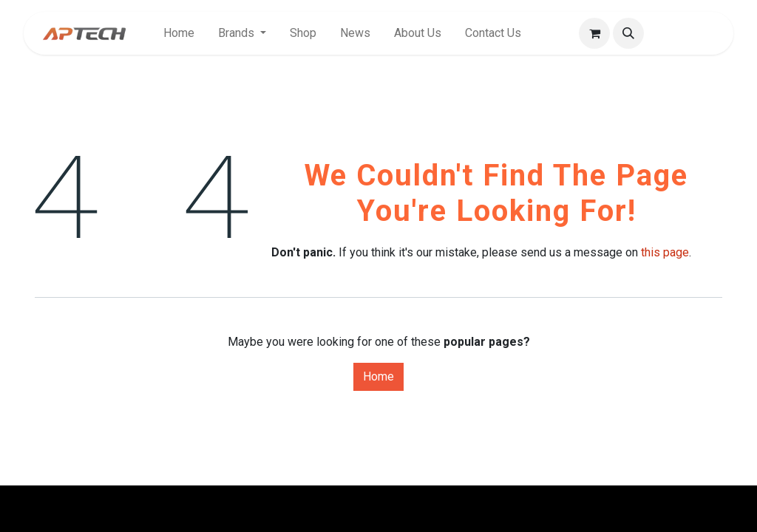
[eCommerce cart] (594, 33)
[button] (628, 33)
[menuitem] (179, 33)
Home (378, 376)
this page (665, 252)
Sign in (692, 33)
